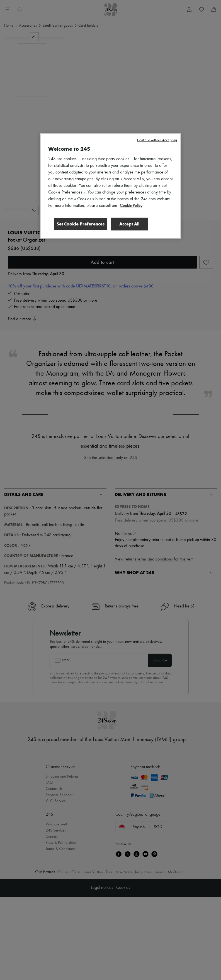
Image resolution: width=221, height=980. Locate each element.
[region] (111, 186)
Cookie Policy (131, 205)
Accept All (129, 224)
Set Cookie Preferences (79, 224)
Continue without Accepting (157, 140)
